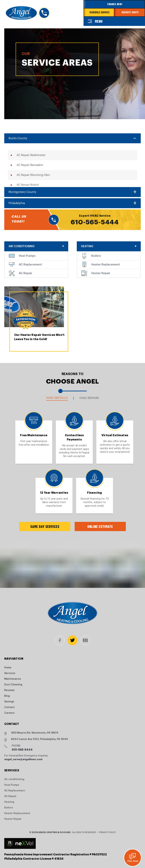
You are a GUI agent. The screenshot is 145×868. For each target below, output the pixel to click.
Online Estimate (100, 526)
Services (10, 673)
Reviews (9, 690)
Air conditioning (22, 246)
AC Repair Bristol (28, 185)
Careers (9, 713)
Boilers (96, 256)
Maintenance (13, 679)
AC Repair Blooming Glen (33, 175)
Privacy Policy (108, 832)
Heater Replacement (106, 265)
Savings (9, 702)
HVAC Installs (57, 398)
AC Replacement (30, 265)
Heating (87, 246)
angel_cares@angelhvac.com (23, 759)
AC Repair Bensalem (30, 165)
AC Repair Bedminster (31, 155)
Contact (10, 707)
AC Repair (25, 273)
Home (8, 668)
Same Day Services (45, 526)
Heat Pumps (27, 256)
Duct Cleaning (13, 685)
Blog (7, 696)
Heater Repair (101, 273)
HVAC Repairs (89, 398)
